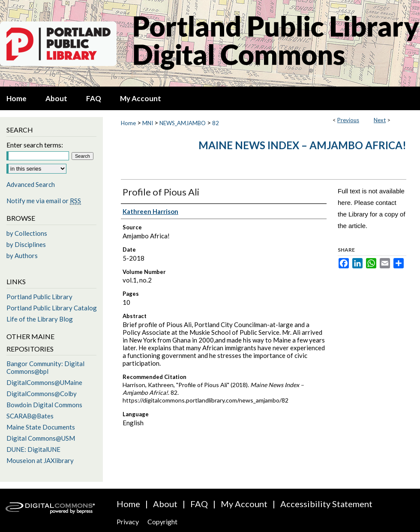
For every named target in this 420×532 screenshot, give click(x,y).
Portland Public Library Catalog (52, 308)
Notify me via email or (44, 201)
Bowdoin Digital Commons (44, 405)
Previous (348, 120)
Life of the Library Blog (40, 319)
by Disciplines (26, 244)
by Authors (22, 255)
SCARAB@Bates (30, 416)
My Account (244, 504)
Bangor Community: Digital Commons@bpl (45, 367)
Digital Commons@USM (41, 438)
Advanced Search (31, 184)
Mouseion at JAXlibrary (40, 460)
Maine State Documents (41, 427)
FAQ (199, 504)
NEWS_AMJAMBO (183, 123)
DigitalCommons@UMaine (44, 382)
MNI (148, 123)
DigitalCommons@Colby (42, 394)
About (165, 504)
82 (216, 123)
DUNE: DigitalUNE (33, 449)
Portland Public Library (39, 297)
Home (128, 123)
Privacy (128, 521)
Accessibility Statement (326, 504)
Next (380, 120)
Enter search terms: (35, 145)
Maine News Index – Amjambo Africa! (302, 145)
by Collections (27, 233)
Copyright (162, 521)
